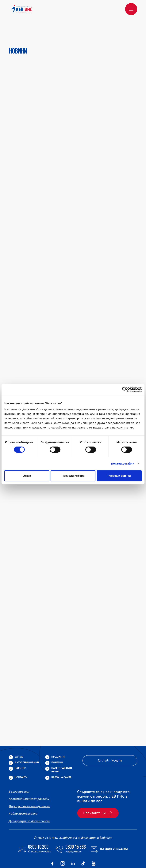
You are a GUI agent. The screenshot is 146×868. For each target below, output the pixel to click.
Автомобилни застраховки (29, 781)
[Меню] (131, 9)
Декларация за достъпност (29, 803)
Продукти (58, 739)
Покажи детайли (123, 464)
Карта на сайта (61, 759)
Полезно (57, 744)
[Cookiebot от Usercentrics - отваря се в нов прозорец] (125, 389)
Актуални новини (27, 744)
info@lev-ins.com (114, 831)
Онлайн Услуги (110, 742)
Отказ (27, 476)
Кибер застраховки (23, 796)
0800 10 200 (38, 829)
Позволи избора (73, 476)
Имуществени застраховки (29, 788)
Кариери (21, 750)
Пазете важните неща (62, 752)
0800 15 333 (76, 829)
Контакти (21, 759)
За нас (19, 739)
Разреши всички (119, 476)
